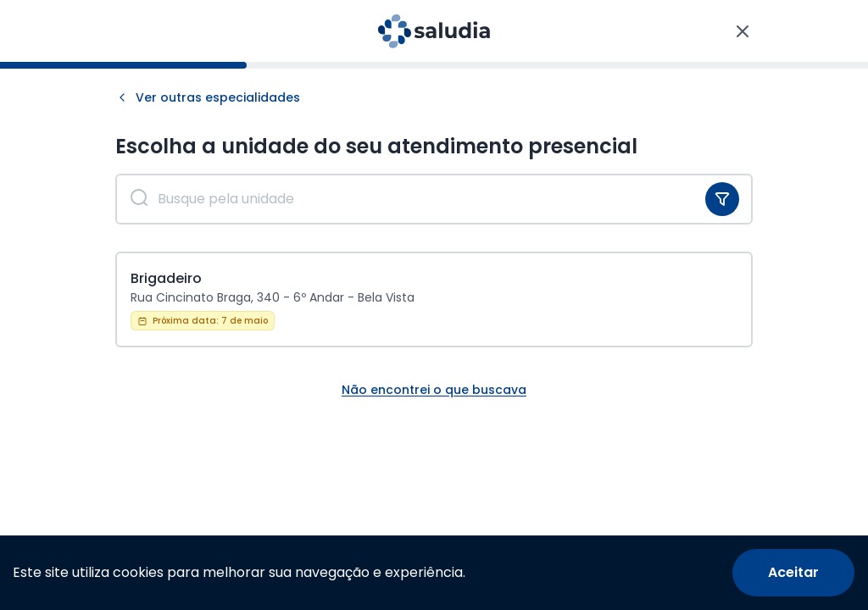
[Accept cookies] (793, 573)
